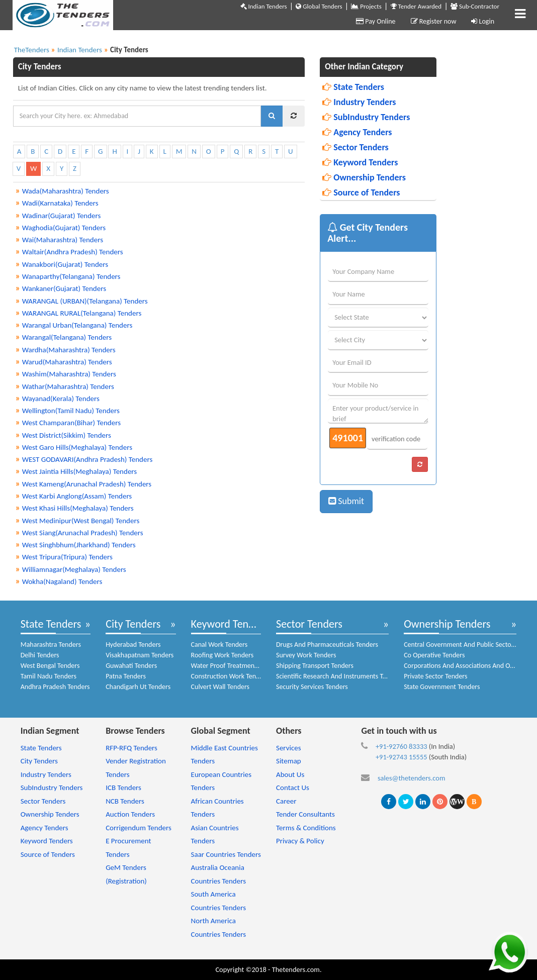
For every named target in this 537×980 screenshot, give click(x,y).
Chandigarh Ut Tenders (138, 687)
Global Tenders (319, 6)
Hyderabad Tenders (133, 645)
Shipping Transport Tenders (315, 666)
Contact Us (293, 788)
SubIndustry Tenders (366, 117)
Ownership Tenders (364, 177)
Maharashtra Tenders (51, 645)
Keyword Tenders (360, 162)
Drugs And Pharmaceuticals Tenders (327, 645)
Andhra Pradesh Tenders (55, 687)
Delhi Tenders (40, 655)
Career (286, 801)
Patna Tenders (126, 676)
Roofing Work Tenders (222, 655)
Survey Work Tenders (306, 655)
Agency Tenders (357, 132)
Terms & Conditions (306, 828)
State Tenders (353, 87)
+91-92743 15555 (401, 757)
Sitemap (289, 761)
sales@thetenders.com (412, 778)
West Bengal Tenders (50, 666)
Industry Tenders (359, 102)
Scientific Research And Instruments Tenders (339, 676)
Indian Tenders (264, 6)
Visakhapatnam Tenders (140, 655)
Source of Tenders (361, 192)
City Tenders (133, 624)
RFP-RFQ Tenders (131, 748)
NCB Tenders (125, 801)
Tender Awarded (416, 6)
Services (289, 748)
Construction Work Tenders (230, 676)
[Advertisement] (492, 208)
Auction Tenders (130, 814)
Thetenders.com (296, 969)
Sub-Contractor (475, 6)
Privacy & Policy (300, 841)
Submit (346, 501)
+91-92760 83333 (401, 746)
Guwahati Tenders (131, 666)
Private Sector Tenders (435, 676)
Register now (434, 21)
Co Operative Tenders (434, 655)
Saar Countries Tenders (226, 854)
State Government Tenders (442, 687)
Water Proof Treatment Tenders (236, 666)
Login (483, 21)
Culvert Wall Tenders (220, 687)
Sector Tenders (355, 147)
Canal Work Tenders (219, 645)
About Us (290, 774)
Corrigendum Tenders (139, 828)
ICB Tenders (123, 788)
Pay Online (376, 21)
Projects (366, 6)
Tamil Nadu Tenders (49, 676)
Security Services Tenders (312, 687)
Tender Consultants (305, 814)
